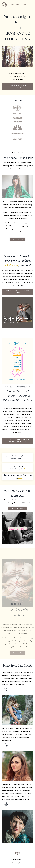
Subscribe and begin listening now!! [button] (18, 292)
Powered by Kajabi (18, 863)
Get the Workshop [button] (17, 508)
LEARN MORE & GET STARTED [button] (17, 86)
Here (23, 458)
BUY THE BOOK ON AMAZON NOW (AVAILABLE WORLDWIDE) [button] (17, 441)
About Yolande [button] (17, 239)
